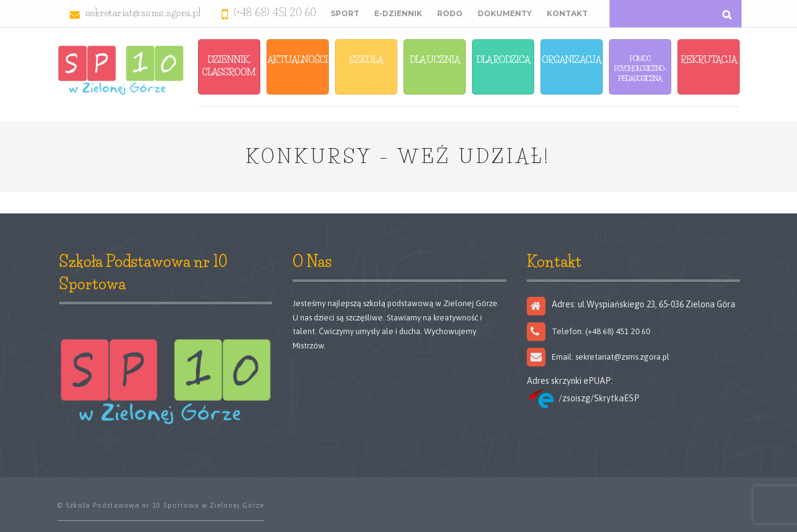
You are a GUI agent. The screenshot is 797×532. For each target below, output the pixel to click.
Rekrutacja (709, 59)
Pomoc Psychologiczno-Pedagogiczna (640, 68)
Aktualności (297, 59)
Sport (345, 13)
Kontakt (567, 13)
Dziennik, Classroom (229, 66)
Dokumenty (505, 13)
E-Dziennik (398, 13)
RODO (450, 13)
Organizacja (571, 59)
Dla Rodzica (503, 59)
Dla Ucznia (435, 59)
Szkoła (366, 59)
